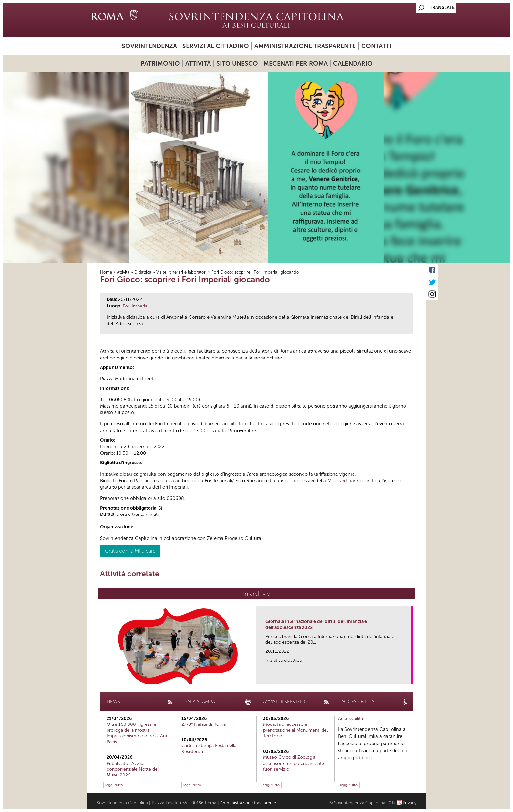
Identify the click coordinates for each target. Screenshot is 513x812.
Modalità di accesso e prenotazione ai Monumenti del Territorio (295, 730)
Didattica (143, 272)
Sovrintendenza (149, 46)
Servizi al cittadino (216, 46)
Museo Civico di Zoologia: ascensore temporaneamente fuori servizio (294, 763)
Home (106, 272)
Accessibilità (350, 718)
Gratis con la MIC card (130, 551)
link (409, 677)
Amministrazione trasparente (305, 46)
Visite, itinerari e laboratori (181, 272)
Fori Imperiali (136, 306)
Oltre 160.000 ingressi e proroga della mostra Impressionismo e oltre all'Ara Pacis (137, 733)
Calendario (353, 63)
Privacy (410, 803)
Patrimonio (160, 63)
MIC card (337, 481)
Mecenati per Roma (296, 63)
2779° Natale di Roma (204, 724)
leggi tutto (114, 785)
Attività (198, 63)
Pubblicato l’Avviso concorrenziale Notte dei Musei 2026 (133, 769)
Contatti (376, 46)
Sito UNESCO (237, 63)
